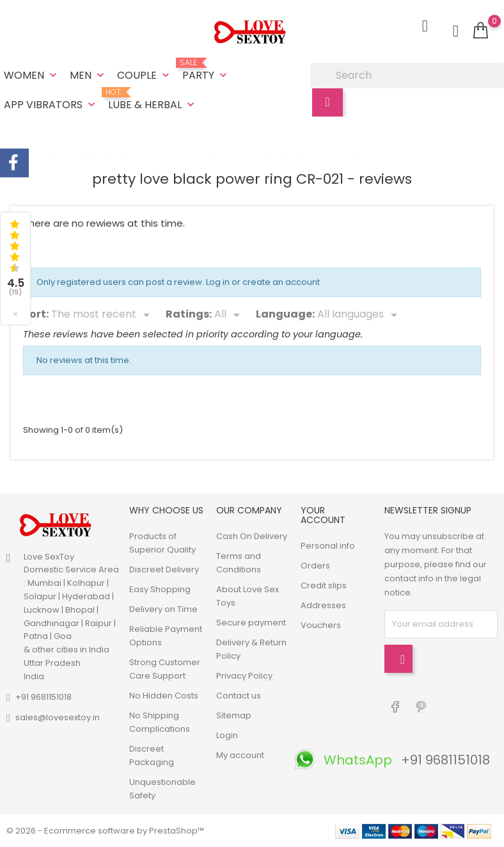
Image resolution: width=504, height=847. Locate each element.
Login (227, 735)
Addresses (323, 605)
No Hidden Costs (164, 696)
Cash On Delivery (252, 536)
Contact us (239, 696)
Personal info (328, 546)
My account (240, 755)
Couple (145, 75)
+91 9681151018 (43, 697)
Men (88, 75)
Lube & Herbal (153, 100)
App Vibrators (51, 105)
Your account (323, 515)
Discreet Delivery (164, 569)
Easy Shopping (160, 589)
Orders (315, 566)
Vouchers (321, 625)
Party (206, 70)
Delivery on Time (163, 609)
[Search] (407, 76)
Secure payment (251, 623)
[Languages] (359, 314)
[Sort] (103, 314)
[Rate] (229, 314)
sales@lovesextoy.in (58, 717)
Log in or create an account (264, 281)
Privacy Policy (244, 676)
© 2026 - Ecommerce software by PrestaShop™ (105, 831)
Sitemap (234, 715)
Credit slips (324, 585)
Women (32, 75)
